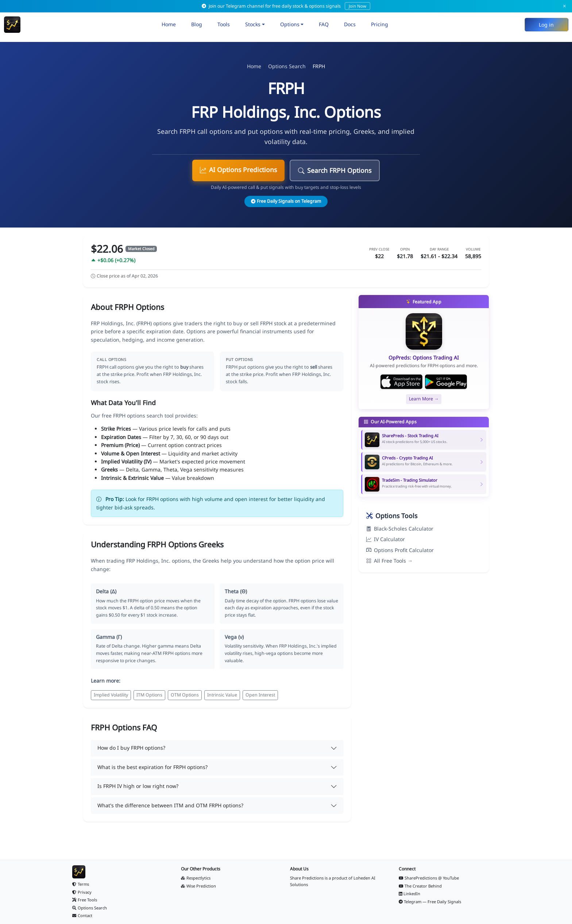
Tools (224, 24)
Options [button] (290, 24)
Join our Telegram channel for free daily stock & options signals (286, 6)
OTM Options (185, 695)
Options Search (287, 66)
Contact (82, 915)
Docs (350, 24)
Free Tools (85, 900)
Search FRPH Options (335, 170)
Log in (546, 25)
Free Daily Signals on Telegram (286, 201)
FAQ (324, 24)
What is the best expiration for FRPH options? (152, 767)
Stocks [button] (253, 24)
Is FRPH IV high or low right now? (138, 786)
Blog (197, 24)
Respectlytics (196, 878)
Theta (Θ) (236, 591)
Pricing (380, 24)
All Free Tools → (389, 561)
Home (169, 24)
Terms (81, 884)
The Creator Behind (420, 886)
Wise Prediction (198, 886)
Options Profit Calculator (400, 550)
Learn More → (424, 399)
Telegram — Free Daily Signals (430, 902)
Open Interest (260, 695)
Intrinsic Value (222, 695)
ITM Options (149, 695)
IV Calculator (386, 539)
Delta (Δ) (106, 591)
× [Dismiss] (565, 6)
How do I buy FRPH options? (131, 748)
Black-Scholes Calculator (400, 529)
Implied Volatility (111, 695)
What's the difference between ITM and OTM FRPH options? (170, 805)
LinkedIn (410, 894)
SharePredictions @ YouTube (429, 878)
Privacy (82, 892)
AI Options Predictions (238, 170)
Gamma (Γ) (109, 637)
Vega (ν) (234, 637)
